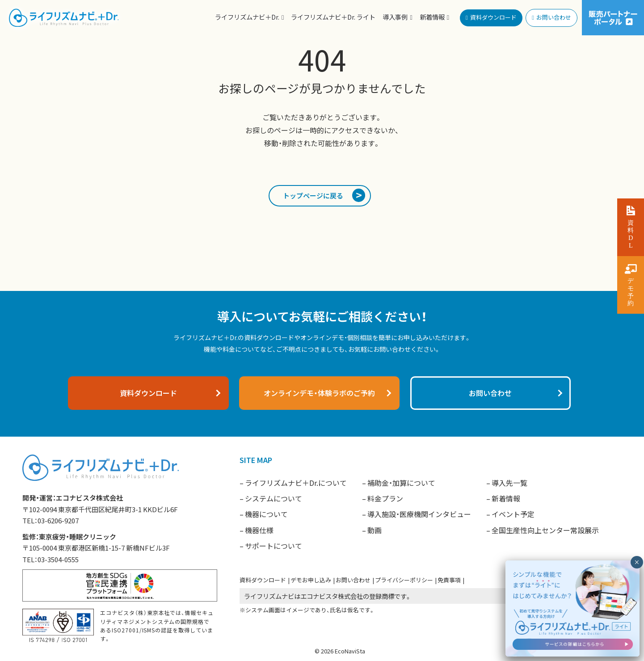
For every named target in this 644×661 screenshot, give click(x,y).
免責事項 (449, 580)
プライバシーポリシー (404, 580)
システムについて (274, 498)
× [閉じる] (637, 579)
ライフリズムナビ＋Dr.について (296, 483)
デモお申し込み (311, 580)
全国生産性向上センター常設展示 (545, 530)
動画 (375, 530)
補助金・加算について (401, 483)
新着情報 (506, 498)
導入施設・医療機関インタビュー (419, 514)
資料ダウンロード (263, 580)
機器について (266, 514)
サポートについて (274, 546)
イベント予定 (513, 514)
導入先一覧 (509, 483)
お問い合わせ (353, 580)
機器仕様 (259, 530)
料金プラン (385, 498)
